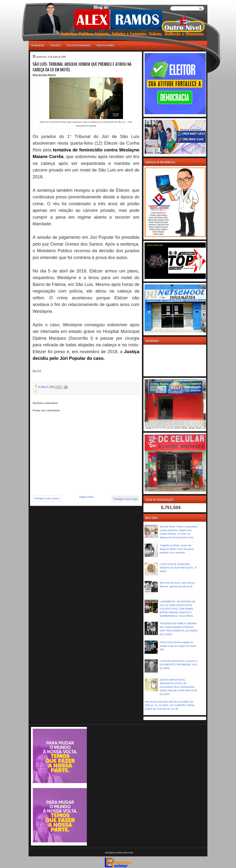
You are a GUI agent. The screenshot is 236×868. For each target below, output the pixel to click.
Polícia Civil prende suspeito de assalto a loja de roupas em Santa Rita (178, 646)
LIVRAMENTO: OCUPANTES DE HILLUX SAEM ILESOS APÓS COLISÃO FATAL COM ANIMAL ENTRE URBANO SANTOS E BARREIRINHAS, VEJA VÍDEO (177, 609)
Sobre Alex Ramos (105, 45)
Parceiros (56, 45)
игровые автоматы (45, 2)
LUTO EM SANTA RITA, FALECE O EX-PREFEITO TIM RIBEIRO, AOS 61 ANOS (179, 665)
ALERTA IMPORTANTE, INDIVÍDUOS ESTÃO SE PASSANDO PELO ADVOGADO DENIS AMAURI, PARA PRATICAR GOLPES (178, 687)
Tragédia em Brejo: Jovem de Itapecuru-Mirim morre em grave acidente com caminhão (177, 549)
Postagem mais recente (47, 498)
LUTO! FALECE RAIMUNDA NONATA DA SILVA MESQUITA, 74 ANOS (178, 568)
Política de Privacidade (78, 45)
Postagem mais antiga (125, 499)
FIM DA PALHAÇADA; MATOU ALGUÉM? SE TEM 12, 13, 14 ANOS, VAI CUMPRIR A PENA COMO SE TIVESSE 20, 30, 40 (169, 705)
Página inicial (38, 45)
